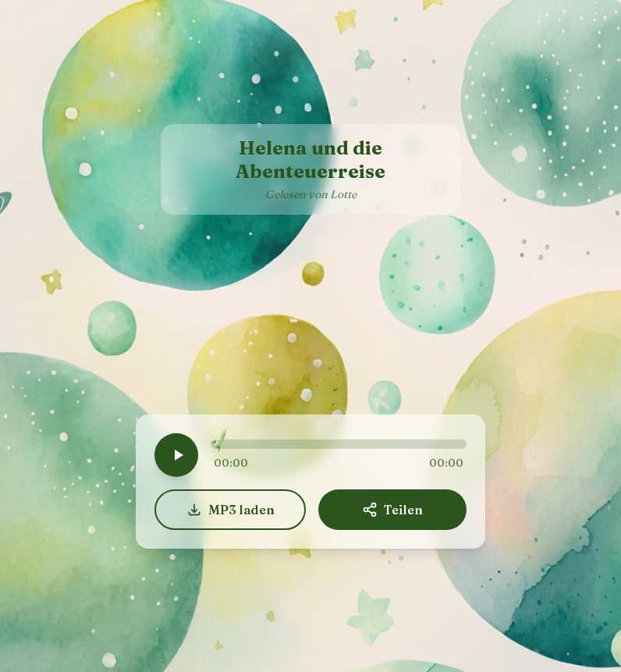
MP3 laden (231, 510)
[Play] (176, 455)
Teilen (392, 510)
